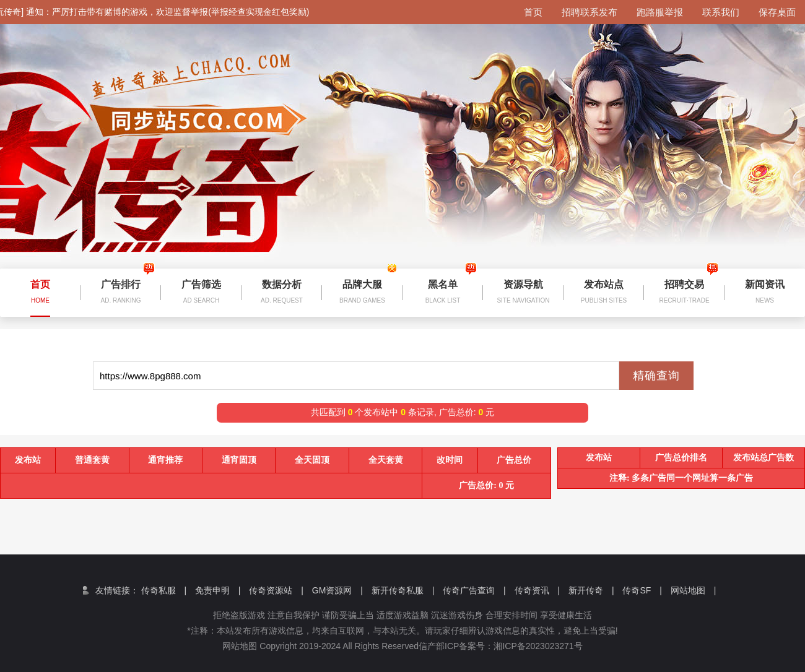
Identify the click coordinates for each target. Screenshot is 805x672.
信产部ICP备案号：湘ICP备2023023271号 (509, 646)
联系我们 (721, 12)
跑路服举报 (660, 12)
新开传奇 (591, 590)
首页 (533, 12)
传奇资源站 (276, 590)
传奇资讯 (537, 590)
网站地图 (694, 590)
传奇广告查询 (474, 590)
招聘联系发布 (590, 12)
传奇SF (642, 590)
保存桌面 (777, 12)
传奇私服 (164, 590)
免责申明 (218, 590)
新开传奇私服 (403, 590)
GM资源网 (337, 590)
